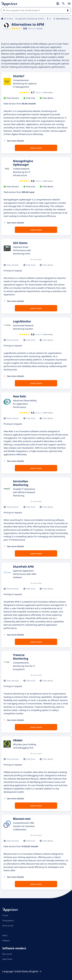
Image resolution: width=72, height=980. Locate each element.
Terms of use (8, 926)
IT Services (11, 19)
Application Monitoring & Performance (32, 19)
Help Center (7, 959)
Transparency (8, 920)
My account (7, 954)
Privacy (5, 915)
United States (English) (28, 971)
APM (51, 19)
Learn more (36, 148)
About (5, 935)
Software (6, 941)
